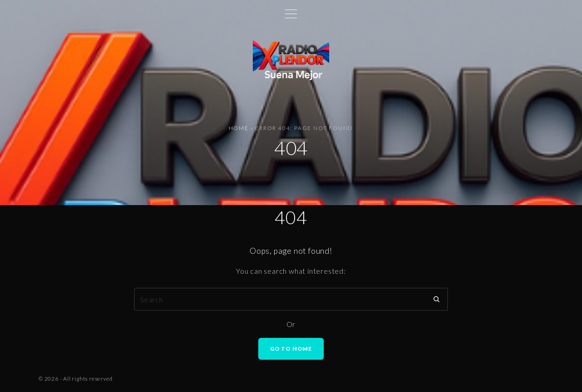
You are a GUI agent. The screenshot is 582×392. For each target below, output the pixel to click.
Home (239, 128)
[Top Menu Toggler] (291, 14)
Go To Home (291, 349)
